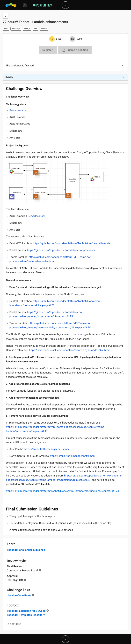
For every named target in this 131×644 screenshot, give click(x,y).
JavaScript (16, 29)
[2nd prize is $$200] (72, 39)
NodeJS (44, 29)
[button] (123, 66)
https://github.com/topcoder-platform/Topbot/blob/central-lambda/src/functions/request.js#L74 (62, 491)
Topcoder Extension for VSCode (26, 611)
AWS (6, 29)
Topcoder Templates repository (26, 615)
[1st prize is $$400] (52, 39)
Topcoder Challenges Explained (26, 550)
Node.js (27, 29)
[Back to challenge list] (5, 16)
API (35, 29)
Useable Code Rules (19, 595)
